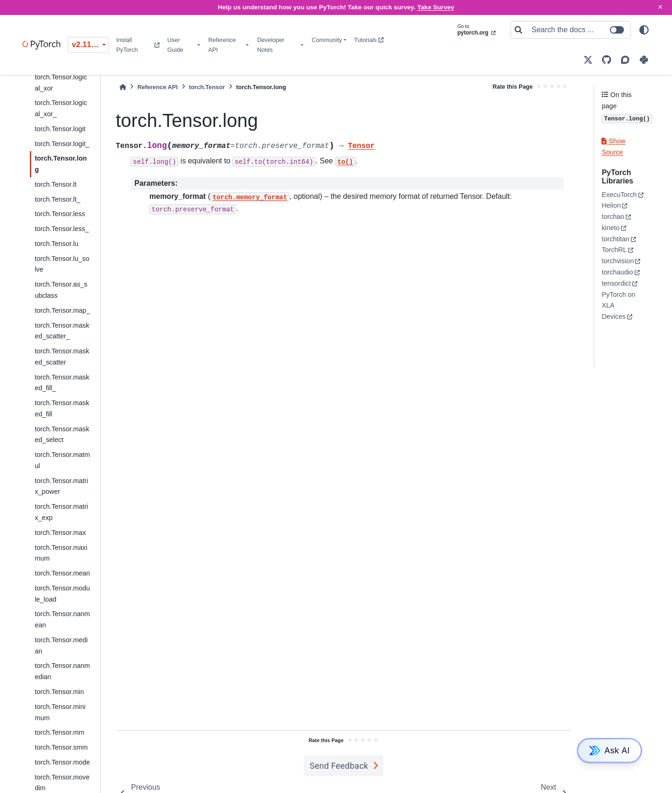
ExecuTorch (619, 195)
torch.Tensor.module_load (62, 594)
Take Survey (436, 7)
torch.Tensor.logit (60, 129)
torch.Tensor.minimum (60, 712)
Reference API (222, 45)
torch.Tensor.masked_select (62, 435)
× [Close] (660, 7)
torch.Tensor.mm (59, 732)
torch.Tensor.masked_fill (62, 408)
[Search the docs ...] (578, 30)
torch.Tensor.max (60, 533)
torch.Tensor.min (59, 692)
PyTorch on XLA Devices (618, 306)
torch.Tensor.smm (61, 747)
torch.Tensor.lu (56, 244)
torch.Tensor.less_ (62, 229)
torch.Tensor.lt (56, 184)
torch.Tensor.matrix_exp (61, 512)
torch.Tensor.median (61, 646)
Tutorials (369, 40)
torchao (613, 217)
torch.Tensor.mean (62, 573)
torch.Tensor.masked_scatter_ (62, 331)
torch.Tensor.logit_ (62, 144)
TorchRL (614, 250)
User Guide (175, 45)
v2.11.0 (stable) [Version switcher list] (90, 45)
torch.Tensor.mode (62, 762)
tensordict (616, 283)
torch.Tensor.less (60, 214)
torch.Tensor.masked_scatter (62, 357)
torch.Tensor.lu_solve (62, 264)
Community (327, 40)
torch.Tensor (207, 87)
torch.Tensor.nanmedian (62, 671)
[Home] (123, 87)
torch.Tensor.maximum (61, 553)
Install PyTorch (138, 45)
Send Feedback (339, 766)
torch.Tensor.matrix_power (61, 486)
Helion (611, 205)
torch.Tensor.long (61, 164)
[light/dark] (644, 30)
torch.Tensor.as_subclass (61, 290)
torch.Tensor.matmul (62, 460)
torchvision (618, 261)
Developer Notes (271, 45)
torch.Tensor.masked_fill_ (62, 383)
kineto (610, 228)
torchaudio (617, 272)
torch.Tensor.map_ (62, 310)
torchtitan (615, 239)
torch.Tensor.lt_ (57, 199)
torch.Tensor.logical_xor (61, 83)
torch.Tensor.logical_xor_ (61, 108)
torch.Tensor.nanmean (62, 619)
